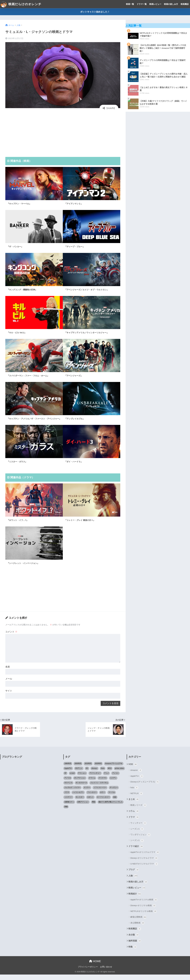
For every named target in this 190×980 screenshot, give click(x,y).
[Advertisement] (63, 133)
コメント (11, 635)
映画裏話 (185, 4)
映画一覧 (130, 4)
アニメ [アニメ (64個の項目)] (106, 779)
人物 (133, 881)
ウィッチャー (138, 829)
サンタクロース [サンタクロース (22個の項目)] (81, 788)
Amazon (136, 776)
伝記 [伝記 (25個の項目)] (115, 802)
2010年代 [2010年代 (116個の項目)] (88, 769)
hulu (134, 793)
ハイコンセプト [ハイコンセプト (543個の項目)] (78, 798)
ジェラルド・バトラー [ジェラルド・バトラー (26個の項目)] (72, 793)
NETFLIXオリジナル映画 (144, 917)
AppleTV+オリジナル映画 (144, 905)
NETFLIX (137, 799)
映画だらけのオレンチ (21, 4)
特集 (133, 952)
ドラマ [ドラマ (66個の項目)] (67, 798)
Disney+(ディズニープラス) (145, 787)
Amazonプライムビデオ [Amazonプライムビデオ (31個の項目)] (114, 769)
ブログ (134, 875)
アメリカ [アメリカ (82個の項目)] (68, 783)
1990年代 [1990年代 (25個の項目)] (68, 769)
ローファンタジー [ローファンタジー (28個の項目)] (103, 802)
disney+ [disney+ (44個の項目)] (94, 774)
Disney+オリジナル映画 (143, 911)
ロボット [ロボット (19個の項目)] (90, 802)
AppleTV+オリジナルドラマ (145, 858)
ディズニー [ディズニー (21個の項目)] (114, 793)
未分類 (134, 940)
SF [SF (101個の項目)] (65, 779)
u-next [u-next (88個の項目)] (72, 779)
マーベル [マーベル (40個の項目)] (112, 798)
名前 (8, 671)
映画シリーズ (138, 811)
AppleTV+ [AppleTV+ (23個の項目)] (68, 774)
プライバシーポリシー (88, 972)
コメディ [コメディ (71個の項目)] (113, 783)
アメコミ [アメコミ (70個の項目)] (115, 779)
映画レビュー (155, 4)
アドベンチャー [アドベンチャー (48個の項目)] (95, 779)
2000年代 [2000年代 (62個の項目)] (78, 769)
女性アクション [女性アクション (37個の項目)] (83, 807)
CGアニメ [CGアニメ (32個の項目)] (79, 774)
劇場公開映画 (138, 923)
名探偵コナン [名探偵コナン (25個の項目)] (69, 807)
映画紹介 (135, 899)
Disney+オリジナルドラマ (144, 863)
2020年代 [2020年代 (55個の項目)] (98, 769)
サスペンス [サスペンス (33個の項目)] (68, 788)
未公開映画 (137, 928)
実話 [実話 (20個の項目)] (94, 807)
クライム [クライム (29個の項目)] (92, 783)
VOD (133, 770)
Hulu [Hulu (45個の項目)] (103, 774)
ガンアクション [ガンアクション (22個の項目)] (80, 783)
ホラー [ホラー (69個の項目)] (103, 798)
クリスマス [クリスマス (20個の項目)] (103, 783)
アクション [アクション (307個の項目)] (82, 779)
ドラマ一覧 (142, 4)
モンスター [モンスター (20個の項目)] (80, 802)
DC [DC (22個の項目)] (87, 774)
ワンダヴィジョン (140, 840)
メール (9, 683)
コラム (134, 817)
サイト (9, 696)
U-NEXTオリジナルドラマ (144, 869)
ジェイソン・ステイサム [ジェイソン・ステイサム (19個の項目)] (99, 788)
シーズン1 (137, 834)
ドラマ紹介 (136, 852)
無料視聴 (135, 946)
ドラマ (134, 823)
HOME (95, 967)
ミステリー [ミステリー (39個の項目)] (68, 802)
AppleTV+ (137, 781)
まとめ (134, 805)
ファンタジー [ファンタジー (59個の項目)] (92, 798)
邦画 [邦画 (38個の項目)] (66, 812)
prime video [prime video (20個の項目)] (119, 774)
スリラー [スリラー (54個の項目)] (87, 793)
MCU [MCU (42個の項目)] (110, 774)
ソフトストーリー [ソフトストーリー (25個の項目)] (100, 793)
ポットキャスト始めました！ (95, 12)
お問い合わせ (106, 972)
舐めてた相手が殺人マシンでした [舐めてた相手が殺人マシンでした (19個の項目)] (111, 807)
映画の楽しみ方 (171, 4)
